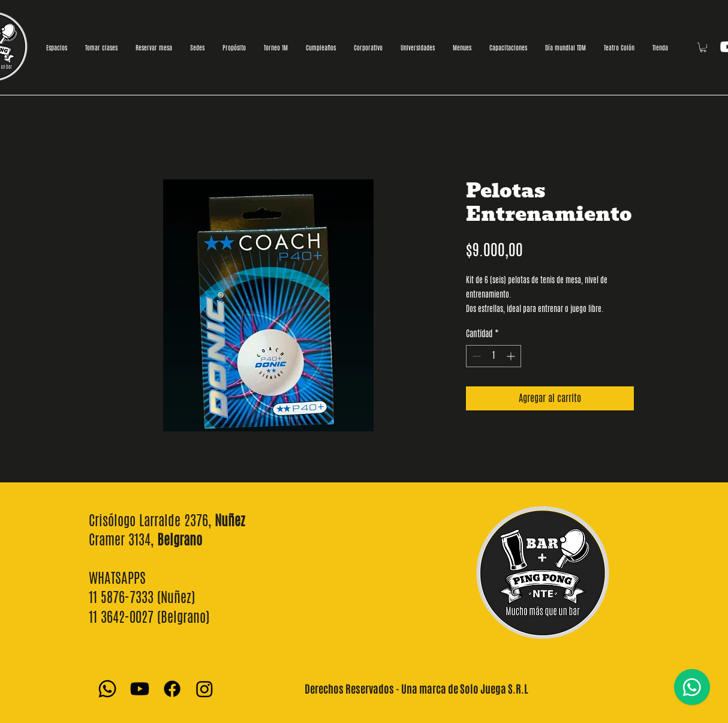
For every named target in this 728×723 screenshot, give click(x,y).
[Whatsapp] (107, 689)
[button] (703, 47)
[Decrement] (475, 356)
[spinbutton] (494, 356)
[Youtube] (140, 689)
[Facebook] (172, 689)
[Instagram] (204, 689)
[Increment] (512, 356)
